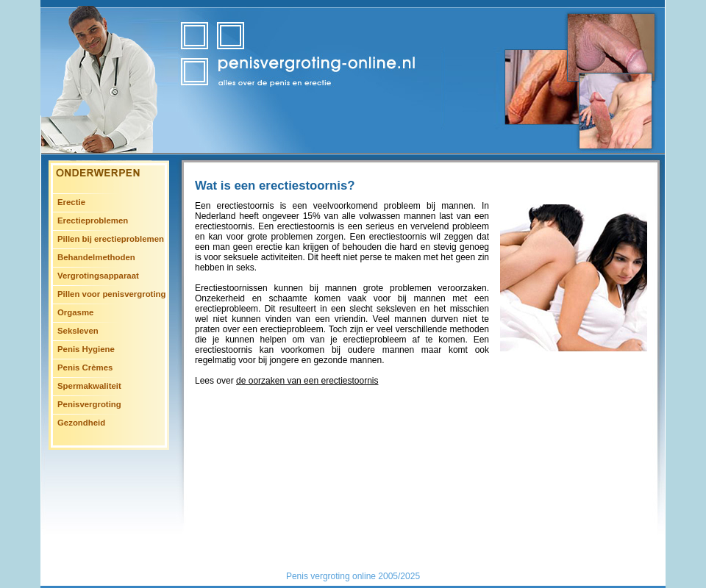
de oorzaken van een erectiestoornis (307, 381)
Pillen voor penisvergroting (111, 294)
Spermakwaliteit (89, 386)
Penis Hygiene (86, 349)
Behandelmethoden (96, 257)
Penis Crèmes (85, 367)
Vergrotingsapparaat (98, 276)
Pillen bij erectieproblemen (111, 239)
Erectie (71, 202)
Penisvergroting (89, 404)
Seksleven (78, 331)
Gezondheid (81, 423)
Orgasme (75, 312)
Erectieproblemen (93, 220)
